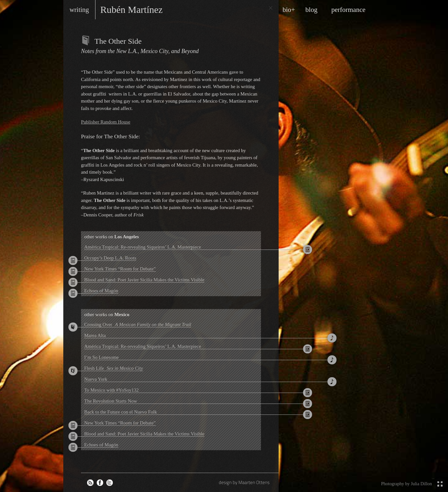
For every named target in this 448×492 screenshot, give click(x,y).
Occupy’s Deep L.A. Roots (110, 258)
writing (79, 10)
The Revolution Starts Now (111, 401)
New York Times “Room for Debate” (120, 269)
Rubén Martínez (131, 9)
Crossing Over (138, 324)
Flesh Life (114, 368)
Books (86, 41)
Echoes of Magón (101, 291)
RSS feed (90, 483)
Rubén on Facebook (100, 483)
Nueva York (96, 379)
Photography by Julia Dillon (407, 484)
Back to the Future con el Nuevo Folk (121, 412)
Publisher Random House (106, 122)
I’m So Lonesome (101, 357)
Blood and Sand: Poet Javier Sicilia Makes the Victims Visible (144, 280)
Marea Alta (95, 335)
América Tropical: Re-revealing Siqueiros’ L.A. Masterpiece (143, 247)
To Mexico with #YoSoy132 (112, 390)
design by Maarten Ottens (245, 482)
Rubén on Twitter (110, 483)
